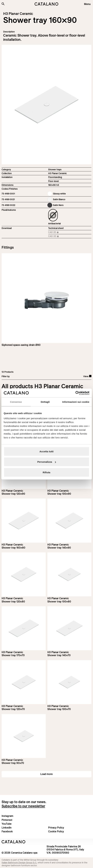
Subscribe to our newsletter (23, 806)
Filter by (6, 376)
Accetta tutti (47, 451)
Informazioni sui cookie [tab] (76, 402)
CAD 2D (55, 232)
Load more (46, 774)
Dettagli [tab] (45, 402)
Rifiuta (46, 472)
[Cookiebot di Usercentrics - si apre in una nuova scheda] (75, 393)
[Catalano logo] (46, 4)
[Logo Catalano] (14, 842)
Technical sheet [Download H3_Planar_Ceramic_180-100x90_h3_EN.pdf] (56, 228)
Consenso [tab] (16, 402)
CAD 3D (55, 236)
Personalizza (47, 462)
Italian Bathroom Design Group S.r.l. (19, 863)
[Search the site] (3, 4)
